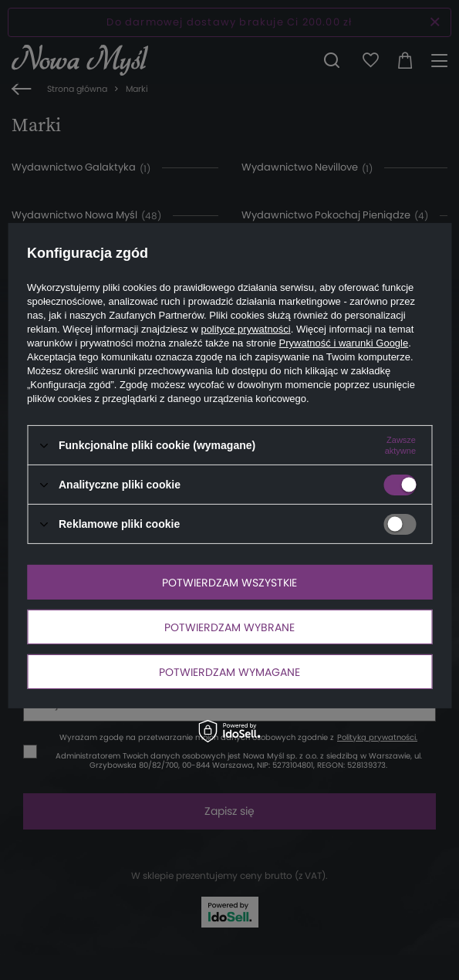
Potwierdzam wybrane (229, 627)
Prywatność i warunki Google (344, 343)
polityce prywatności (245, 329)
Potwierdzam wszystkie (229, 582)
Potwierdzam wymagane (229, 671)
